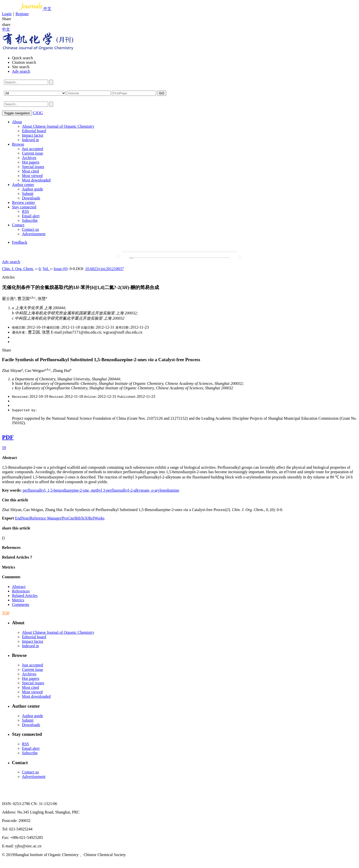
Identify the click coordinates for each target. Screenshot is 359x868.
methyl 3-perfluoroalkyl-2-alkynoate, (121, 490)
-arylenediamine (165, 490)
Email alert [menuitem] (31, 216)
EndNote (22, 518)
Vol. (46, 269)
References (11, 548)
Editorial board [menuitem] (34, 131)
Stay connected (24, 207)
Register (22, 14)
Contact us (30, 229)
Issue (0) (61, 269)
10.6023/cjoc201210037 (104, 269)
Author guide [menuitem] (33, 189)
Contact (18, 225)
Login (7, 14)
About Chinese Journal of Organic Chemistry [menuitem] (58, 126)
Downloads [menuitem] (31, 198)
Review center (23, 203)
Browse (18, 144)
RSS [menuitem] (25, 211)
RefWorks (96, 518)
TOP (6, 613)
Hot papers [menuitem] (31, 162)
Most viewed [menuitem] (32, 176)
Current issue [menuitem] (33, 153)
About (17, 122)
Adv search (21, 71)
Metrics (8, 567)
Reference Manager (46, 518)
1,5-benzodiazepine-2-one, (69, 490)
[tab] (179, 458)
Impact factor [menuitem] (33, 135)
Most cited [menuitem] (30, 171)
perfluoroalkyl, (35, 490)
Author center (23, 185)
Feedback (20, 242)
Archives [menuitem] (29, 158)
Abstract (9, 458)
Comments (11, 577)
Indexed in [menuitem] (30, 140)
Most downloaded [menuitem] (36, 180)
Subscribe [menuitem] (30, 220)
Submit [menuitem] (28, 194)
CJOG (38, 113)
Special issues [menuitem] (33, 167)
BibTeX (81, 518)
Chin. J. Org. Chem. (18, 269)
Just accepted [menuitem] (33, 149)
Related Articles (17, 557)
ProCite (68, 518)
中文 (47, 9)
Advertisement (34, 234)
